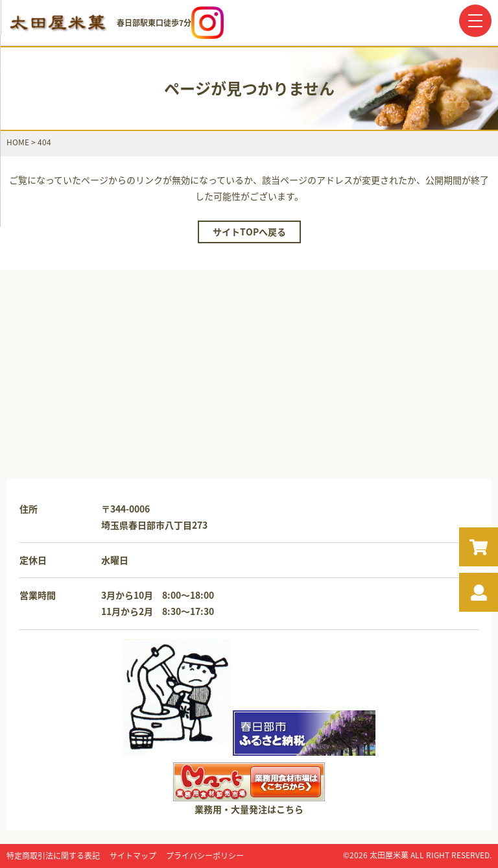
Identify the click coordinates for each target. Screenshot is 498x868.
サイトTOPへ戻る (249, 232)
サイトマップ (133, 856)
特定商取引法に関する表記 (53, 856)
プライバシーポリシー (205, 856)
